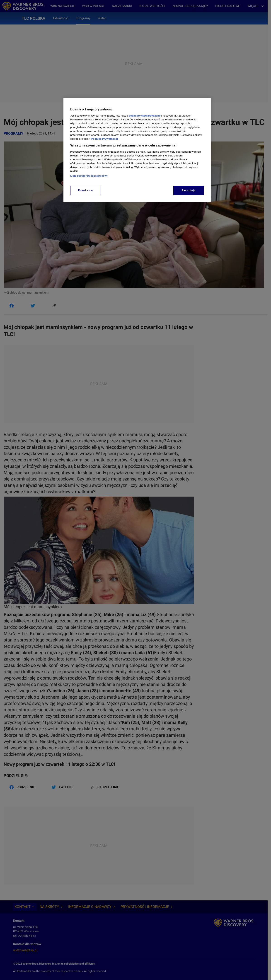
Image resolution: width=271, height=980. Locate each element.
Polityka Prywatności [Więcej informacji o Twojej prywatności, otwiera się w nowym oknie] (105, 139)
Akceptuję (189, 190)
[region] (137, 150)
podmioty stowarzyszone (145, 116)
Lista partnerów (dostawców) (89, 176)
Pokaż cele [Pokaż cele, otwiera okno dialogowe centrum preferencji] (86, 190)
